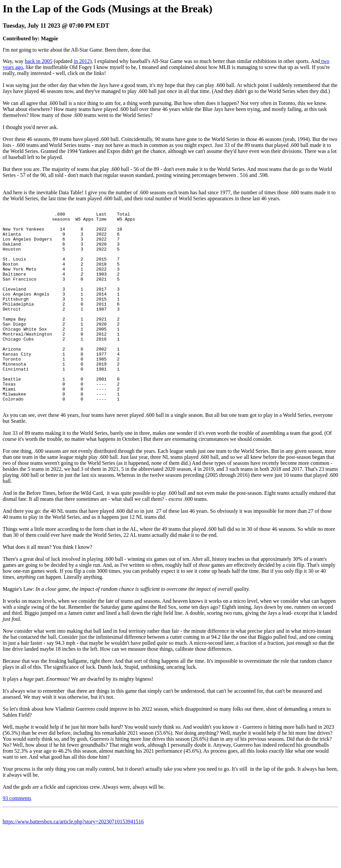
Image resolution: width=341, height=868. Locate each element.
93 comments (17, 836)
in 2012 (82, 61)
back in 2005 (39, 61)
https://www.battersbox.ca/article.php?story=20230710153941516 (73, 860)
